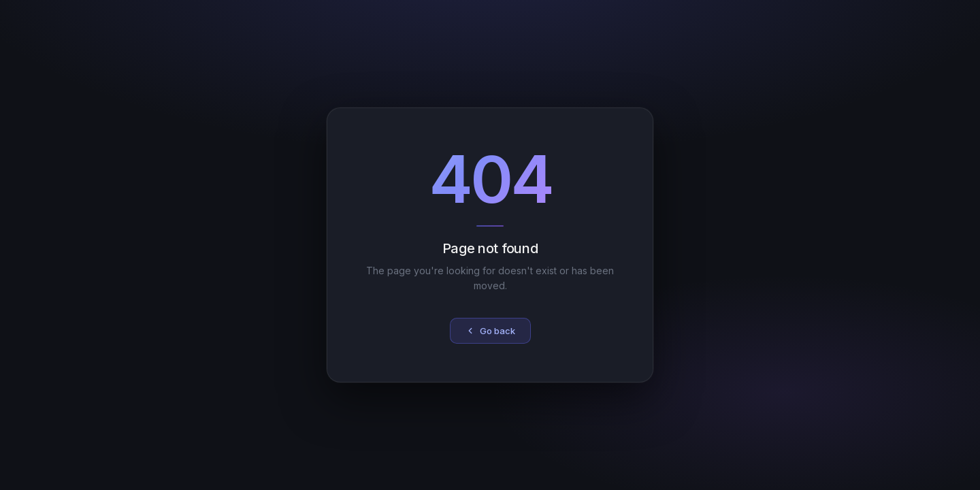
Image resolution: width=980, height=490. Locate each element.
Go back (490, 331)
